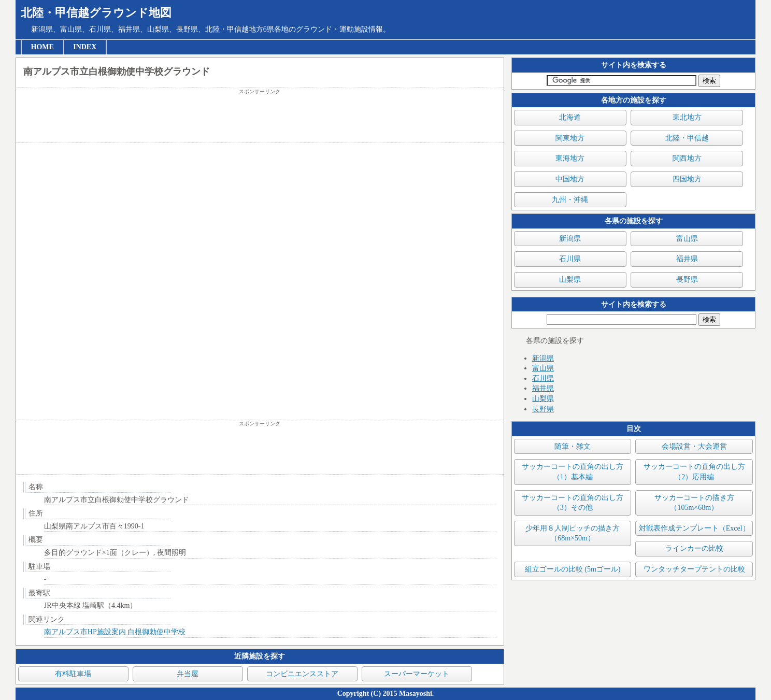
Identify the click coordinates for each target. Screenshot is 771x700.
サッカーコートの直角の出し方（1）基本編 (573, 472)
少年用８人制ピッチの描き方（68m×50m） (573, 533)
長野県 (687, 280)
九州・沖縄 (570, 200)
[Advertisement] (260, 119)
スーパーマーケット (417, 674)
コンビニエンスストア (302, 674)
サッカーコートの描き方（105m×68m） (694, 503)
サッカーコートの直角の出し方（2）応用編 (694, 472)
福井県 (687, 259)
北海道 (570, 117)
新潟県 (570, 239)
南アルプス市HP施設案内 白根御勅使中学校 (115, 632)
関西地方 (687, 158)
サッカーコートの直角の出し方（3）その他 (573, 503)
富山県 (687, 239)
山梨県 (570, 280)
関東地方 (570, 138)
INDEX (85, 47)
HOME (42, 47)
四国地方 (687, 179)
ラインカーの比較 (694, 548)
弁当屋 (188, 674)
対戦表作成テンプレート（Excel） (694, 528)
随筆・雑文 (573, 446)
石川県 (570, 259)
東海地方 (570, 158)
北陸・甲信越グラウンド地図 (96, 13)
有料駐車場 (73, 674)
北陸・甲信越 (687, 138)
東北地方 (687, 117)
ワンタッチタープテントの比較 (694, 569)
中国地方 (570, 179)
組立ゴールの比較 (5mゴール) (573, 569)
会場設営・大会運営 (694, 446)
